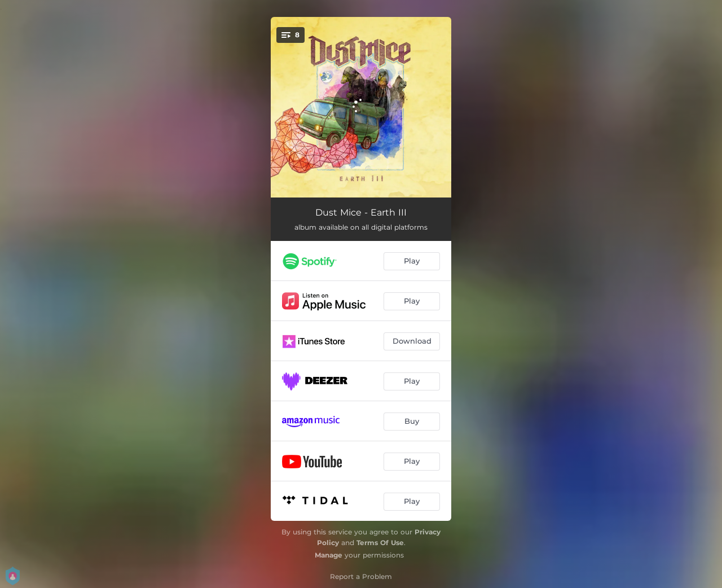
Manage (329, 555)
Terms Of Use (380, 543)
